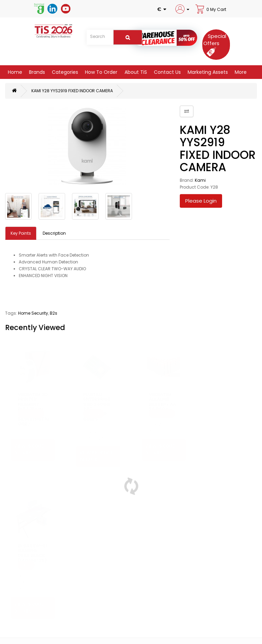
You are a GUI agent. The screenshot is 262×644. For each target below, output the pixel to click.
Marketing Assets (207, 72)
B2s (54, 313)
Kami (200, 180)
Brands (36, 72)
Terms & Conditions (29, 635)
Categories (64, 72)
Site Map (140, 622)
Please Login (201, 201)
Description (54, 233)
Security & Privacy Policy (33, 628)
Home (14, 72)
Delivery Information (29, 622)
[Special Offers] (215, 44)
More (240, 72)
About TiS (135, 72)
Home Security (33, 313)
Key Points (21, 233)
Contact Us (167, 72)
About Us (17, 615)
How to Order (100, 72)
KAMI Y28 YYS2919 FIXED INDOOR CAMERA (72, 91)
